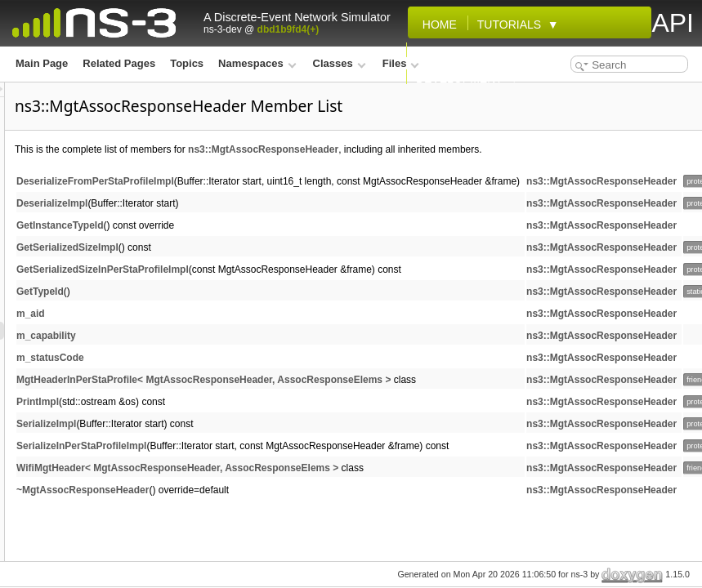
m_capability (250, 336)
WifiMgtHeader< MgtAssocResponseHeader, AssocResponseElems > (382, 468)
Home (436, 24)
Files (401, 63)
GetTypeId (244, 292)
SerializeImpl (250, 424)
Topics (187, 63)
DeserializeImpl (256, 203)
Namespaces (257, 63)
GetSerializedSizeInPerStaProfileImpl (307, 269)
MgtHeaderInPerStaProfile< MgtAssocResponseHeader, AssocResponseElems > (408, 380)
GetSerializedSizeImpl (272, 247)
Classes (340, 63)
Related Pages (119, 63)
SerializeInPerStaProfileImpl (286, 446)
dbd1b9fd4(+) (288, 29)
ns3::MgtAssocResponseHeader (467, 149)
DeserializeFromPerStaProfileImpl (300, 181)
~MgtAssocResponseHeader (287, 490)
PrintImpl (242, 402)
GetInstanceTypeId (264, 225)
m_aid (235, 314)
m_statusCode (255, 358)
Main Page (42, 63)
